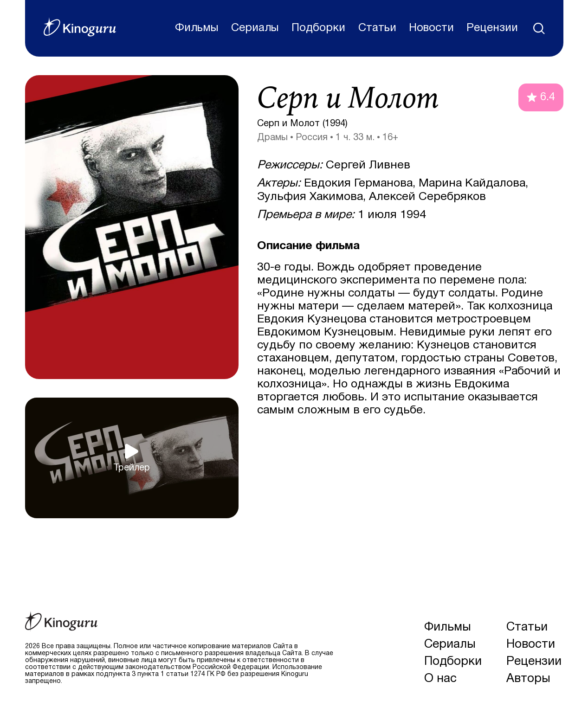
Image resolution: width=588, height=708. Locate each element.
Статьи (377, 28)
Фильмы (197, 28)
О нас (440, 679)
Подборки (318, 28)
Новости (431, 28)
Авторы (528, 679)
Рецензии (492, 28)
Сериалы (255, 28)
